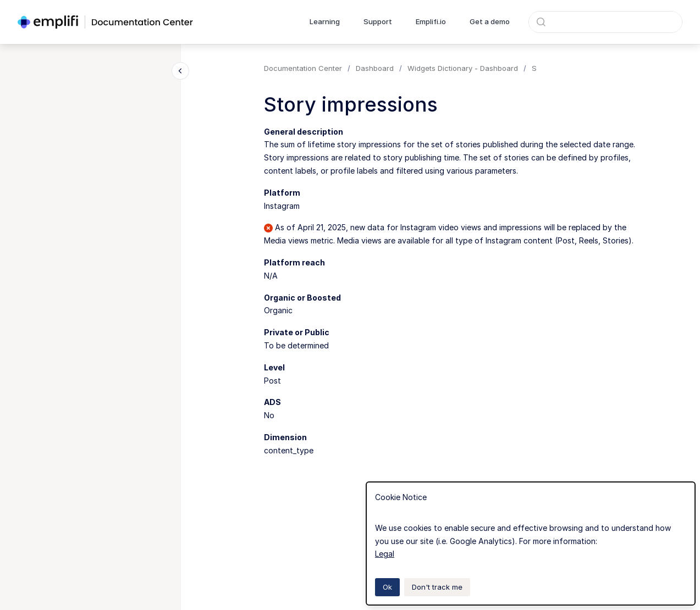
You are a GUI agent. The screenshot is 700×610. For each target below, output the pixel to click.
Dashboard (375, 68)
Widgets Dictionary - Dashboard (463, 68)
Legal (385, 554)
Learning (325, 21)
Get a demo (490, 21)
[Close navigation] (180, 71)
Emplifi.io (431, 21)
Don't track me (437, 587)
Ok (387, 587)
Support (378, 21)
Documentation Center (303, 68)
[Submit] (541, 22)
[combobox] (605, 22)
